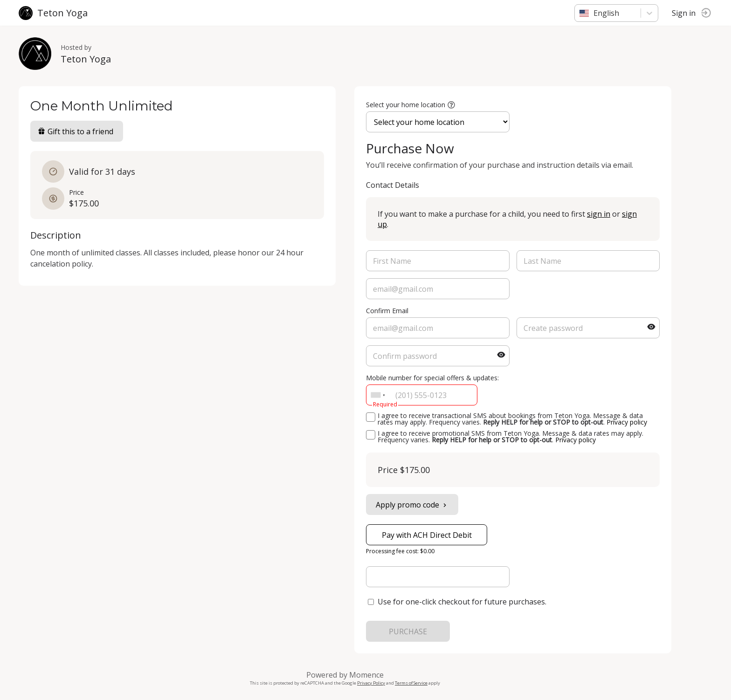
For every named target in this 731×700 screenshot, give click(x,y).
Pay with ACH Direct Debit (427, 535)
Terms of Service (411, 683)
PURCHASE (408, 631)
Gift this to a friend (76, 131)
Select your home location (406, 105)
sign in (599, 214)
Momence (366, 675)
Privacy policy (627, 422)
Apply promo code (412, 505)
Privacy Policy (371, 683)
